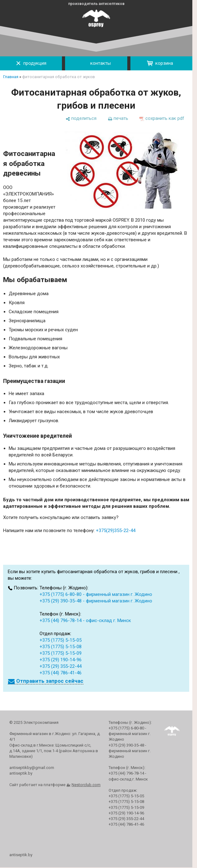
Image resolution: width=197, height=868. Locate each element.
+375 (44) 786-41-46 (61, 673)
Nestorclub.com (86, 785)
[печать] (118, 118)
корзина (160, 63)
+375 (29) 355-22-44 (61, 666)
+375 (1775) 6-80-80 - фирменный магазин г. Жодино (96, 594)
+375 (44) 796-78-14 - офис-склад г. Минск (85, 620)
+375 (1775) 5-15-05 (61, 640)
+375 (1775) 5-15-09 (61, 653)
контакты (96, 64)
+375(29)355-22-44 (116, 531)
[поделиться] (81, 118)
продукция (31, 63)
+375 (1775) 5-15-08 (61, 647)
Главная (11, 77)
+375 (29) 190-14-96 (61, 660)
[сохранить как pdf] (162, 118)
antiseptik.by (21, 855)
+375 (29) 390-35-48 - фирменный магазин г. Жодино (96, 601)
